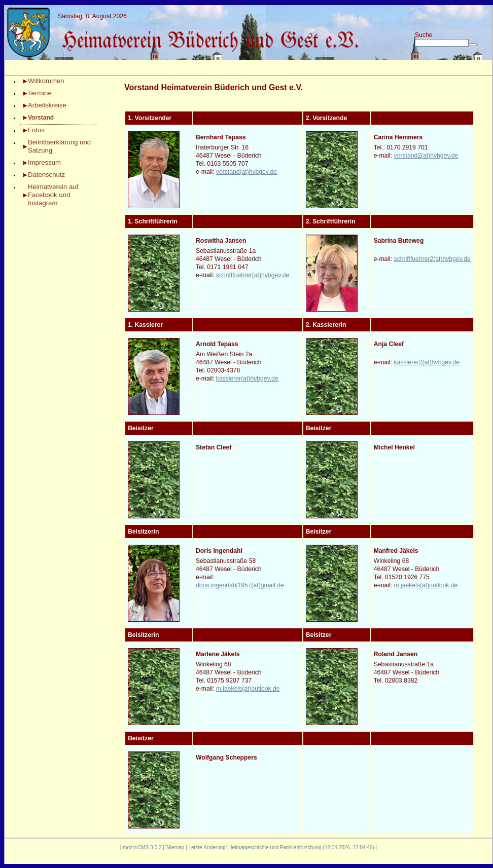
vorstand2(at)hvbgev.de (426, 156)
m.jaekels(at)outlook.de (426, 585)
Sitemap (175, 847)
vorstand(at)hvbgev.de (246, 172)
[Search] (442, 43)
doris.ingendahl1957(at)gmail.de (240, 585)
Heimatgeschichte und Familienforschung (275, 847)
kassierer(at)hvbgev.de (247, 379)
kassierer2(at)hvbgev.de (427, 362)
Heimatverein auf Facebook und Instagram (53, 195)
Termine (40, 93)
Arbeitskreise (47, 105)
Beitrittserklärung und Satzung (59, 146)
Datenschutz (46, 175)
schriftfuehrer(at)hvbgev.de (253, 275)
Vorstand (41, 118)
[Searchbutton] (473, 45)
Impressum (44, 162)
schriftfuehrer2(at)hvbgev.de (432, 259)
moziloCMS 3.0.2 (142, 847)
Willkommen (46, 81)
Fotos (36, 130)
